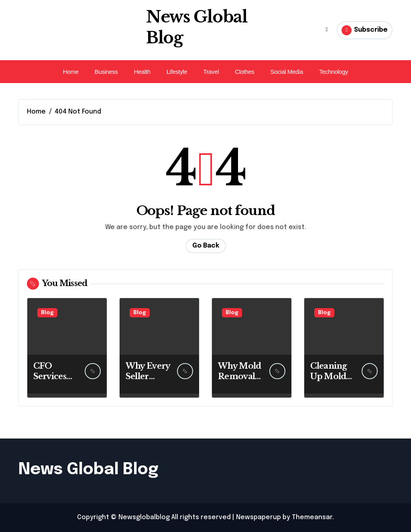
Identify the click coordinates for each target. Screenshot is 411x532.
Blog (47, 313)
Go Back (206, 246)
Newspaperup (258, 517)
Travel (211, 72)
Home (71, 72)
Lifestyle (177, 72)
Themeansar (312, 517)
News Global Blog (89, 470)
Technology (334, 72)
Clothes (244, 72)
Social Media (286, 72)
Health (142, 72)
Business (106, 72)
